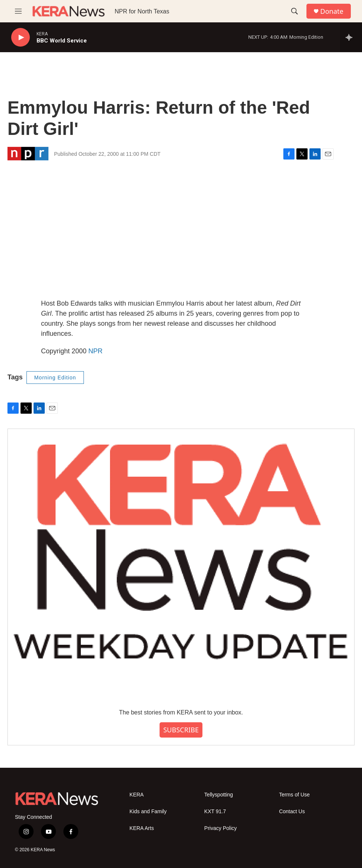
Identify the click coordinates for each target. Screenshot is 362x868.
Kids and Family (148, 812)
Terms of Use (294, 795)
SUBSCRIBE (181, 730)
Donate (332, 11)
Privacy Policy (221, 828)
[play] (21, 37)
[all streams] (351, 37)
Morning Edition (55, 378)
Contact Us (292, 812)
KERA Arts (141, 828)
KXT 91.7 (215, 812)
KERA (136, 795)
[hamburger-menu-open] (18, 11)
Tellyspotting (219, 795)
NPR (95, 351)
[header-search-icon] (295, 11)
